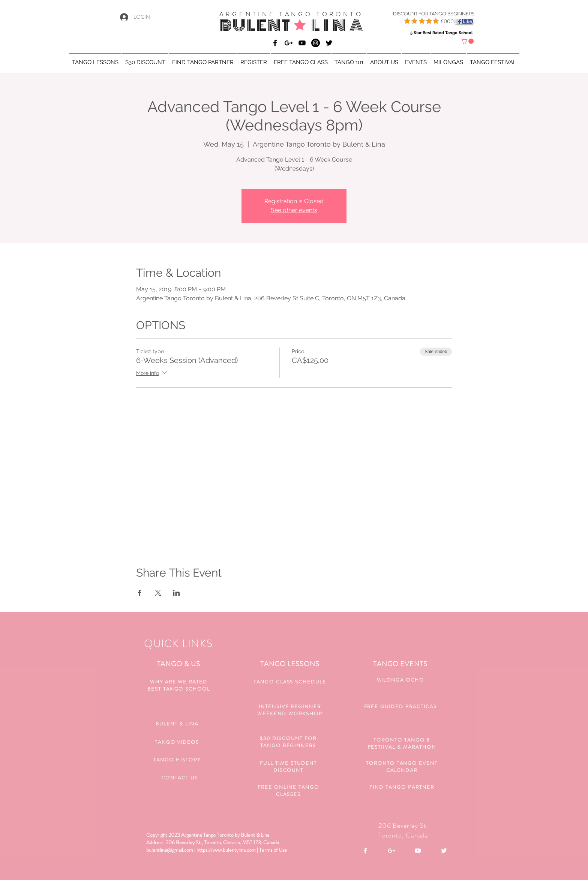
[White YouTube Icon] (418, 851)
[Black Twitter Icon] (329, 43)
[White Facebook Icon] (365, 851)
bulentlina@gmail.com (170, 850)
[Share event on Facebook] (140, 593)
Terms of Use (273, 850)
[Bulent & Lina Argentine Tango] (275, 43)
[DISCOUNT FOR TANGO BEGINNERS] (424, 14)
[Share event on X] (158, 593)
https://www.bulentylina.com (226, 850)
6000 (447, 21)
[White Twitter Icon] (444, 851)
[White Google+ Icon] (391, 851)
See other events (294, 210)
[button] (467, 41)
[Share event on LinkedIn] (176, 593)
